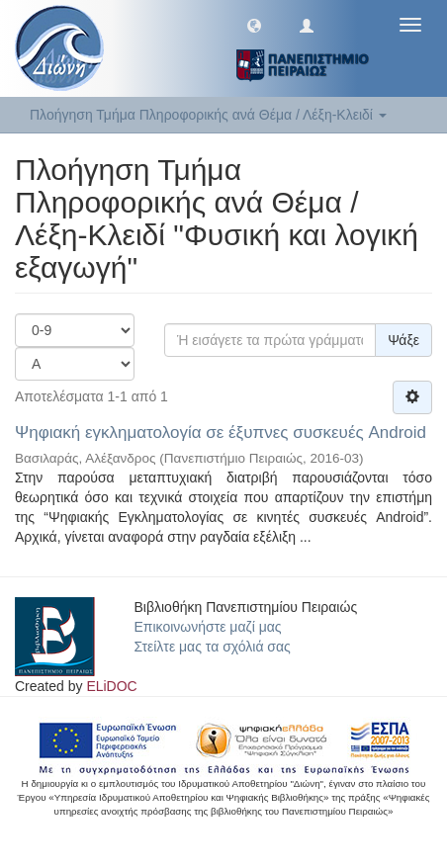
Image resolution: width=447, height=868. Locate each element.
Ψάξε (403, 340)
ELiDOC (111, 686)
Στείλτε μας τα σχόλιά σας (213, 647)
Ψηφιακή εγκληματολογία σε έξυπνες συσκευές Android (221, 433)
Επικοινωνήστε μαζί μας (208, 627)
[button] (254, 25)
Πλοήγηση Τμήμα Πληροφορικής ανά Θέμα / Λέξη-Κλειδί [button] (208, 115)
